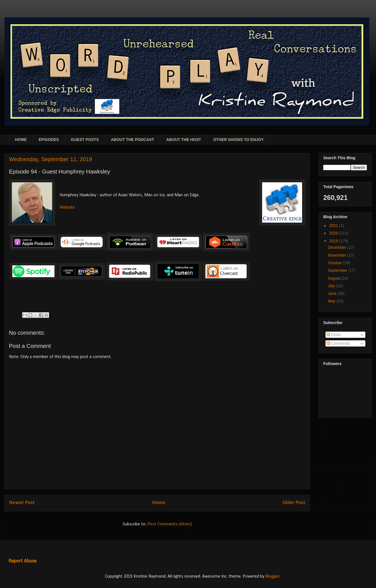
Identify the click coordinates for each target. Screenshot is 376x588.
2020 (334, 233)
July (332, 286)
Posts (334, 335)
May (332, 301)
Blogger (272, 576)
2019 (334, 241)
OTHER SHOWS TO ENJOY (239, 140)
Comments (338, 343)
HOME (21, 140)
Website (67, 208)
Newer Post (22, 503)
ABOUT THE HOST (184, 140)
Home (159, 503)
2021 (334, 225)
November (338, 255)
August (335, 278)
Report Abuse (22, 561)
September (338, 270)
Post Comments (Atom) (170, 524)
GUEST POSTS (85, 140)
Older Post (294, 503)
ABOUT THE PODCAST (132, 140)
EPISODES (49, 140)
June (333, 293)
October (336, 263)
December (338, 247)
